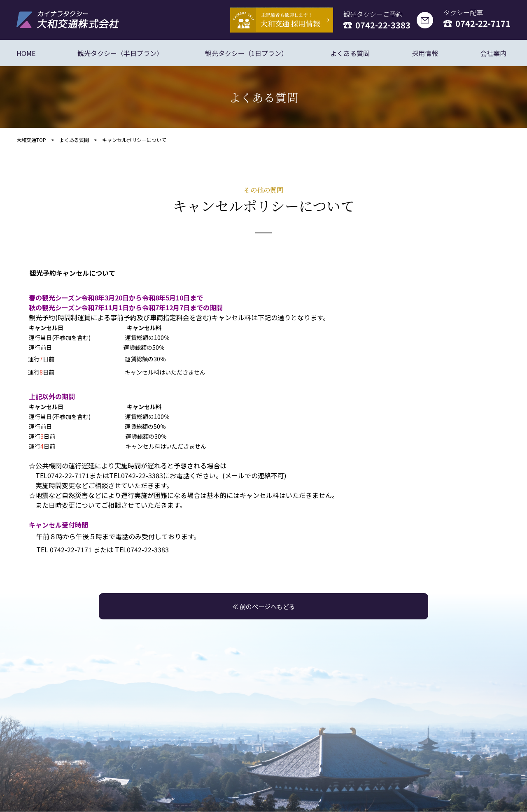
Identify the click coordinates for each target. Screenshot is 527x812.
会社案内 (493, 53)
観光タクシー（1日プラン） (246, 53)
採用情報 (425, 53)
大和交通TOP (31, 140)
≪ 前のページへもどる (263, 606)
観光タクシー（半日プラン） (120, 53)
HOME (26, 53)
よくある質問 (350, 53)
